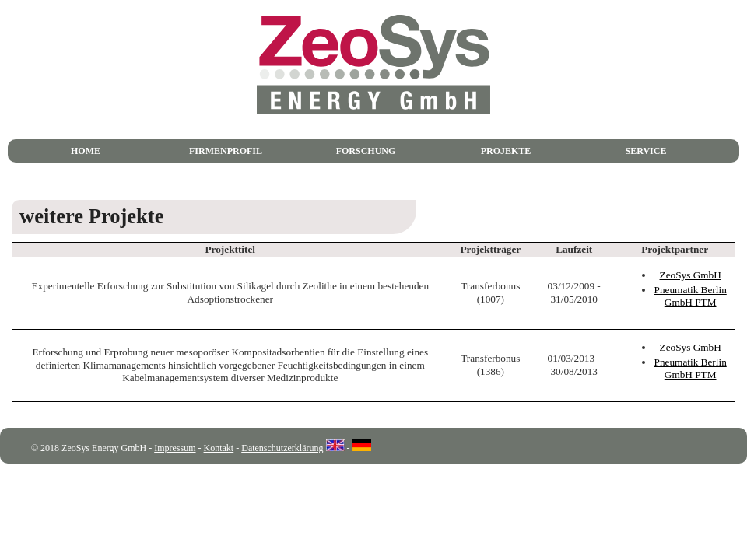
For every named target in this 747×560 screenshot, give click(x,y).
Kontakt (219, 448)
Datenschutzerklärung (282, 448)
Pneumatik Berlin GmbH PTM (691, 296)
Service (646, 151)
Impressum (175, 448)
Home (86, 151)
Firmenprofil (226, 151)
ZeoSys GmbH (691, 275)
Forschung (366, 151)
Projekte (506, 151)
